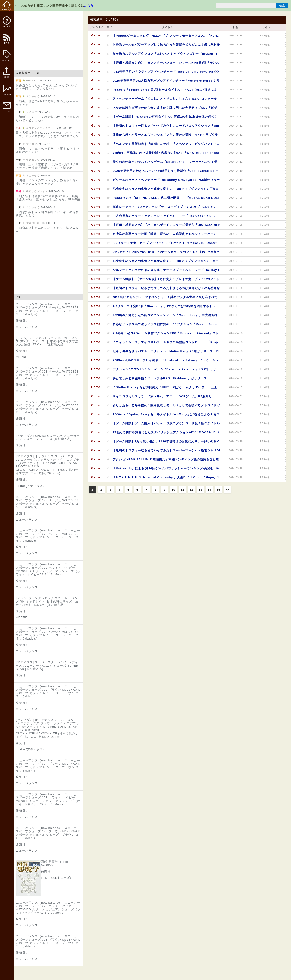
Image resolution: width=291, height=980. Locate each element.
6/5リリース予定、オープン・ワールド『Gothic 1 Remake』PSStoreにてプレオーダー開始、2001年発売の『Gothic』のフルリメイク (165, 244)
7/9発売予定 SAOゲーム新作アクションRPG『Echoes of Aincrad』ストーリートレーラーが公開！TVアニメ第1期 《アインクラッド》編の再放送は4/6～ (166, 335)
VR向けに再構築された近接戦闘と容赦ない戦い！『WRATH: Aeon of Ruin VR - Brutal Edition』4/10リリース (166, 154)
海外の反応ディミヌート (41, 128)
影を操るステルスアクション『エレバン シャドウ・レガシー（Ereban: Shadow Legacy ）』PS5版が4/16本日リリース (166, 55)
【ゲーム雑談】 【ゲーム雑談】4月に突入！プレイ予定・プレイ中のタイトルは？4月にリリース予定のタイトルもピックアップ (166, 280)
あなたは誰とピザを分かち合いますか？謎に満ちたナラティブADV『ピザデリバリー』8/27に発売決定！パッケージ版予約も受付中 (165, 109)
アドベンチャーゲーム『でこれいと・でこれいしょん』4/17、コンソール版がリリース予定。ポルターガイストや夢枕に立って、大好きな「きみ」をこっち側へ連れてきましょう (166, 100)
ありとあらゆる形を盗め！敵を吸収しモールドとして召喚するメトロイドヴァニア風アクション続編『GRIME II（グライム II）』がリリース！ (166, 407)
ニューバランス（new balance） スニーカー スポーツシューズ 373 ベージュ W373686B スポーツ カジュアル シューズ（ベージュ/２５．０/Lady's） (48, 536)
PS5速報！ (266, 36)
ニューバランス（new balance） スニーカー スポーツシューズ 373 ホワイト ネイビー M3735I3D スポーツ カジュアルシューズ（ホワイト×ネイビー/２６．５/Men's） (48, 569)
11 (182, 490)
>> (227, 490)
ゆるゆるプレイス (37, 191)
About (7, 22)
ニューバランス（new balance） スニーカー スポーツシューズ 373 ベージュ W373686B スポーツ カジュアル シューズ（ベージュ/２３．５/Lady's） (48, 309)
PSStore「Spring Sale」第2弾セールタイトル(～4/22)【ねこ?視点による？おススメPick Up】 (165, 91)
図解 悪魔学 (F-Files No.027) (56, 863)
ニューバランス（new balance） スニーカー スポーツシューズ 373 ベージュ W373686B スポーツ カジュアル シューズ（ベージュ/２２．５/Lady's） (48, 502)
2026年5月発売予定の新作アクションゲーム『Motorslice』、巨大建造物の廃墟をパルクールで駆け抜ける (165, 316)
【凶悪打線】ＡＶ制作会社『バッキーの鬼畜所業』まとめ (47, 214)
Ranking (7, 90)
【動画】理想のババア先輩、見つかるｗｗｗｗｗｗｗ (47, 103)
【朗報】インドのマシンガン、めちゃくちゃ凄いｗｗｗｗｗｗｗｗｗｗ (47, 182)
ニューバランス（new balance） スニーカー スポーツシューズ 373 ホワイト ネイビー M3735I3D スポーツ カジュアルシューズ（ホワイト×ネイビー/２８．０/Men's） (48, 799)
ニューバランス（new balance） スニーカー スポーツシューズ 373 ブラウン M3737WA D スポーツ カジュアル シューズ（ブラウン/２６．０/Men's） (48, 833)
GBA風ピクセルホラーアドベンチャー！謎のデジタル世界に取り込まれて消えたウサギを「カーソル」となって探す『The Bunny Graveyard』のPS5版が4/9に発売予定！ (166, 298)
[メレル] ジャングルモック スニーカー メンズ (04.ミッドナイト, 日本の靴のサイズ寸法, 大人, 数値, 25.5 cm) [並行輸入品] (48, 602)
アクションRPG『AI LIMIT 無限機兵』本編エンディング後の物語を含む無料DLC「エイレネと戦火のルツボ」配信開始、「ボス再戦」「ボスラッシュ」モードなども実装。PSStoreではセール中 (166, 461)
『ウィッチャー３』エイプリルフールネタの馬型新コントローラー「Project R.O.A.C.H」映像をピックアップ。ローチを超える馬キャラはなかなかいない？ (166, 344)
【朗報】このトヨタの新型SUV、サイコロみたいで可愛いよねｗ (48, 119)
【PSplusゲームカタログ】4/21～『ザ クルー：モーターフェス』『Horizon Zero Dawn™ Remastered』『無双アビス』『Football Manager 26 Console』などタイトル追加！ (166, 37)
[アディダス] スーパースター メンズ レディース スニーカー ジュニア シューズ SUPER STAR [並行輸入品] (47, 666)
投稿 (7, 75)
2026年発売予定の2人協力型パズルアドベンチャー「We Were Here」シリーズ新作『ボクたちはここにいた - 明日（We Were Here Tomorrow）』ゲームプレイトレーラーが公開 (166, 82)
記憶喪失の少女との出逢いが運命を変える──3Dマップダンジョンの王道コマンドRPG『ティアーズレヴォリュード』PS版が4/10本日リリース (166, 190)
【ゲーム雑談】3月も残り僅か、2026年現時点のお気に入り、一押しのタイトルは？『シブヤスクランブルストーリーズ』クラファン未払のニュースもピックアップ (166, 443)
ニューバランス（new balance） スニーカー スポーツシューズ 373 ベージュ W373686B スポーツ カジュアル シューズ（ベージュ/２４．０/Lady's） (48, 373)
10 (173, 490)
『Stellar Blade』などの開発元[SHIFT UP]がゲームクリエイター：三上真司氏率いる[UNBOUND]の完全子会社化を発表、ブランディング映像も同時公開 (166, 389)
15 (218, 490)
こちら (89, 6)
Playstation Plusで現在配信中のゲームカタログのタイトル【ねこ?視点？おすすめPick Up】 (166, 253)
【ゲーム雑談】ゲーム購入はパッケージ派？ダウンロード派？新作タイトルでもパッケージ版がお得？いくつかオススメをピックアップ (166, 425)
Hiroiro (31, 81)
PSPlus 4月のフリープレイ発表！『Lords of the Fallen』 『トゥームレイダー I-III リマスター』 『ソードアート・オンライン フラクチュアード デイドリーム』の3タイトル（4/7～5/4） (166, 362)
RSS (6, 42)
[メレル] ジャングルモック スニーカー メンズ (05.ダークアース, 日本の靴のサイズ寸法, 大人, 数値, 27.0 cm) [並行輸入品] (48, 341)
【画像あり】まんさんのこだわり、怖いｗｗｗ (47, 230)
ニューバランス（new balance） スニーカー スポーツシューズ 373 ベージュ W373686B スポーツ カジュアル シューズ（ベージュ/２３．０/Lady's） (48, 407)
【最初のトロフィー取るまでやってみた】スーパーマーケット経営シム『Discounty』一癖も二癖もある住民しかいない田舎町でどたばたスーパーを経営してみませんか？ (166, 452)
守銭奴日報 (33, 223)
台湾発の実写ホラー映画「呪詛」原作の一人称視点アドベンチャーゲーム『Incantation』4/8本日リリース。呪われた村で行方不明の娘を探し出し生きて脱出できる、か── (165, 235)
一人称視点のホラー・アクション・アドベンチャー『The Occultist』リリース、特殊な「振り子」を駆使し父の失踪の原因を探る (166, 217)
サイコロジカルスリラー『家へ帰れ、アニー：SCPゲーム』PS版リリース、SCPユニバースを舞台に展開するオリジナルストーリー (164, 398)
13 (200, 490)
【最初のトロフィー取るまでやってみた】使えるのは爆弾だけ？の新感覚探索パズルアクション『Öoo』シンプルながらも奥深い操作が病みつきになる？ (166, 289)
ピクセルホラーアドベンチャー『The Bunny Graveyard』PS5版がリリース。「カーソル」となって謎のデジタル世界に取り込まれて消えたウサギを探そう (166, 181)
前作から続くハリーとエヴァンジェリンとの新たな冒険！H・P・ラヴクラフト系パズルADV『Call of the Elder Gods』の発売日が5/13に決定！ (165, 136)
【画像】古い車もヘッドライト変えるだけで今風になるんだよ (47, 150)
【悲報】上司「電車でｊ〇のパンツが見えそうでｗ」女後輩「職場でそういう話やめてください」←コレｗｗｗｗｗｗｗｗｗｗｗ (47, 168)
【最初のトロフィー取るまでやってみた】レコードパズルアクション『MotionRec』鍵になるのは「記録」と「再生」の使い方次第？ (166, 127)
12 (191, 490)
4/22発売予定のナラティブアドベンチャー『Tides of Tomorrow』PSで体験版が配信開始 (166, 73)
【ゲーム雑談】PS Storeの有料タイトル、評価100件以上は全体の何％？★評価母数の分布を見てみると (165, 118)
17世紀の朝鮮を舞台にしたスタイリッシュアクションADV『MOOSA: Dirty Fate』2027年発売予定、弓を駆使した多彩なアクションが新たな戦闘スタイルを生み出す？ (166, 434)
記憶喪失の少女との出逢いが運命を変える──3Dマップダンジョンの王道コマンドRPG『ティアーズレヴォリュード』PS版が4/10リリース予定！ (166, 262)
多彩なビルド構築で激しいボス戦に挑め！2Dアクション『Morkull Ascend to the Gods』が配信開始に (166, 326)
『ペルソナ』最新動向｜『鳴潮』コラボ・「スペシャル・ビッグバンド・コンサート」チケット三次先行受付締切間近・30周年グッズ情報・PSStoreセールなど (166, 145)
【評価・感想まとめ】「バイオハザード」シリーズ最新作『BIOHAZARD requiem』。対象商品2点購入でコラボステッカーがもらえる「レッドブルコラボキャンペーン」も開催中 (166, 226)
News (7, 6)
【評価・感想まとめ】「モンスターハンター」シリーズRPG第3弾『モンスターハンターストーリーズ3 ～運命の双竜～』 (166, 64)
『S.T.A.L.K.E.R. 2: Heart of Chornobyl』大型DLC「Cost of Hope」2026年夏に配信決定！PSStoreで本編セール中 (166, 479)
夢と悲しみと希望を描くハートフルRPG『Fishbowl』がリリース (160, 378)
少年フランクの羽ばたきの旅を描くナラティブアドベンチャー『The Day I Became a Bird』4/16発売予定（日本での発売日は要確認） (166, 271)
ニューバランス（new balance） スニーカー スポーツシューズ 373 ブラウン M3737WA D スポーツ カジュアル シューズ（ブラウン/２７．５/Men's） (48, 691)
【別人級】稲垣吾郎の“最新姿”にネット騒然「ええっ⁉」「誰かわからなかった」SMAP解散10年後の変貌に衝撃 (48, 199)
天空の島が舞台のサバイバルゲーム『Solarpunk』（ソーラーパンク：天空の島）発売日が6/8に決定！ (165, 163)
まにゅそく (33, 96)
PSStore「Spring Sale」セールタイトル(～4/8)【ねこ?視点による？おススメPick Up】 (166, 416)
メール (7, 107)
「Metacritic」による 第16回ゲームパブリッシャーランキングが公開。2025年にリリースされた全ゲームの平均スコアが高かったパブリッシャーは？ (166, 470)
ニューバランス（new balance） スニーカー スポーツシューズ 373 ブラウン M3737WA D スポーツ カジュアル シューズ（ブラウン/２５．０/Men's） (48, 941)
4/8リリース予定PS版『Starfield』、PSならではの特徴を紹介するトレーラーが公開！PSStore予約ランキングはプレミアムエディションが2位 (166, 307)
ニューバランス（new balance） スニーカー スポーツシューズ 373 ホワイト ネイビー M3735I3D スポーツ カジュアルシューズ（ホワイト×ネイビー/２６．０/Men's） (48, 908)
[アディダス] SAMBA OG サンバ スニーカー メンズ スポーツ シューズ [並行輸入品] (48, 437)
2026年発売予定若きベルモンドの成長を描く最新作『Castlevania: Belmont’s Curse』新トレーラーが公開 (166, 172)
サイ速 (30, 112)
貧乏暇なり (33, 160)
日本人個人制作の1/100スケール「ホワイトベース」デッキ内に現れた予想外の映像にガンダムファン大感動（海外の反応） (48, 136)
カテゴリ (7, 56)
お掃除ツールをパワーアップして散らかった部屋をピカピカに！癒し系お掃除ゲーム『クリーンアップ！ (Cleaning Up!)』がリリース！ (166, 46)
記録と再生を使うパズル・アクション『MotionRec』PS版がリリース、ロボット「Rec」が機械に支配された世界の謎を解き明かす (166, 353)
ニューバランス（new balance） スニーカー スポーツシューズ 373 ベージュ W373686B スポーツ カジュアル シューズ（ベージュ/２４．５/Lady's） (48, 633)
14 (209, 490)
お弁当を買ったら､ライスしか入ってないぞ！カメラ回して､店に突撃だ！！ (48, 87)
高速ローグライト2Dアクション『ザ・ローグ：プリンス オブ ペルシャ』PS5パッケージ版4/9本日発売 (166, 208)
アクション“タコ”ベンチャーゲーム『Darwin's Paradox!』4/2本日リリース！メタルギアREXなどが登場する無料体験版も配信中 (166, 371)
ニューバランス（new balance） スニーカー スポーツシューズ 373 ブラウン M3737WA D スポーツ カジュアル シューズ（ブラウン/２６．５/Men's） (48, 766)
